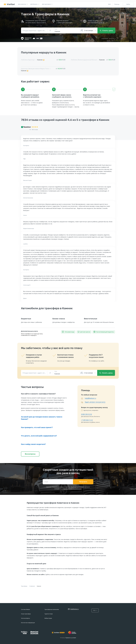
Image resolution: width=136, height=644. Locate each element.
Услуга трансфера (26, 614)
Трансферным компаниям (52, 609)
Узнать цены (106, 30)
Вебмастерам (48, 618)
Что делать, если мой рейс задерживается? (39, 436)
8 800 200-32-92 (87, 414)
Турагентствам (49, 614)
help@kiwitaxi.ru (90, 398)
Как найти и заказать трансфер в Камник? (38, 394)
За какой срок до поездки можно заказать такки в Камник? (42, 418)
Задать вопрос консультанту (95, 402)
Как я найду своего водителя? (33, 444)
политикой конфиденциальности (72, 489)
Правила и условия (71, 638)
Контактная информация (28, 623)
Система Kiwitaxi (25, 609)
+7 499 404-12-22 (87, 420)
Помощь (117, 4)
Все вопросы (30, 454)
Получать (83, 482)
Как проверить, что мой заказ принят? (37, 427)
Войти (128, 4)
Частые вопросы (25, 618)
